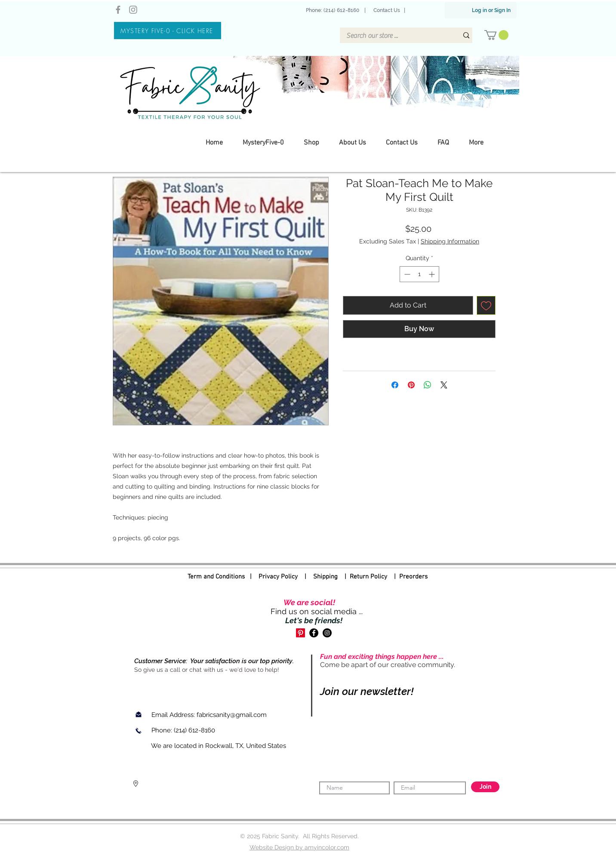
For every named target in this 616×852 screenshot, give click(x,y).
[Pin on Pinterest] (411, 385)
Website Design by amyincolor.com (299, 847)
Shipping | (331, 577)
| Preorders (407, 577)
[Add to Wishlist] (486, 305)
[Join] (485, 787)
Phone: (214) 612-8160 (334, 10)
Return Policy (368, 577)
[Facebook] (118, 10)
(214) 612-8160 (195, 730)
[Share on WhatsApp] (428, 385)
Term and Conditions (216, 577)
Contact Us (387, 10)
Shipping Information (450, 241)
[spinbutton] (419, 274)
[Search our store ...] (396, 36)
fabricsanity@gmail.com (232, 715)
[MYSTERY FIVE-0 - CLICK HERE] (168, 31)
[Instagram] (133, 10)
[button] (496, 35)
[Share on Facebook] (395, 385)
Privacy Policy (278, 577)
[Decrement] (406, 274)
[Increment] (433, 274)
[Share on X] (444, 385)
